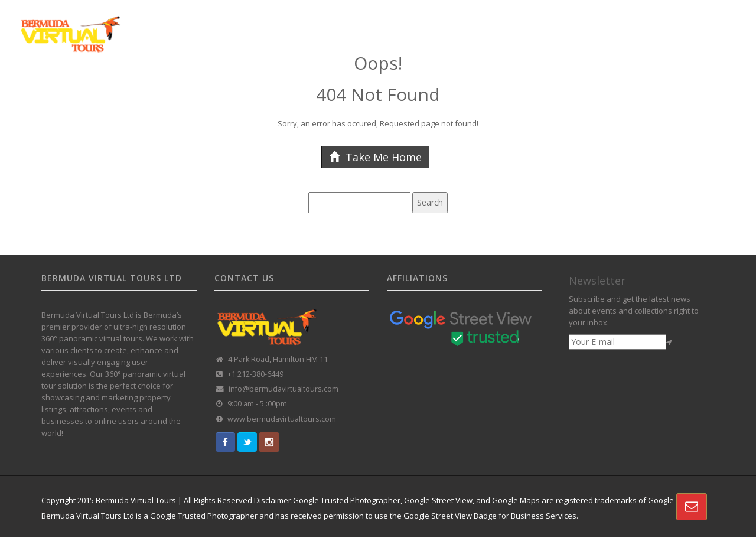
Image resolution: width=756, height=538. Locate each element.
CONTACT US (684, 25)
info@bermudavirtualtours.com (283, 389)
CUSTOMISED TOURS (400, 25)
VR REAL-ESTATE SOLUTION (596, 25)
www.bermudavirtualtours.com (282, 419)
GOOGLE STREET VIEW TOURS (294, 25)
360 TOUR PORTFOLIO (492, 25)
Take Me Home (375, 157)
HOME (215, 25)
